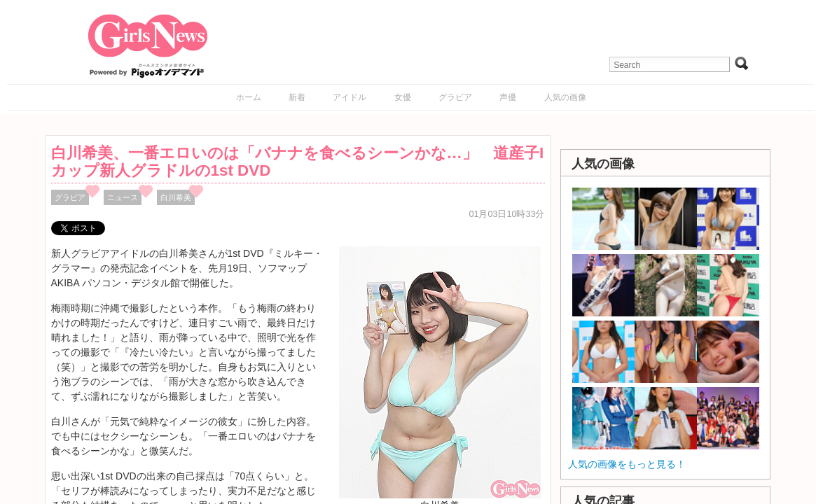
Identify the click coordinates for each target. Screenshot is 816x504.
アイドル (350, 97)
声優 (508, 97)
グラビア (455, 97)
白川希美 (176, 197)
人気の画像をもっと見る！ (627, 464)
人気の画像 (565, 97)
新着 (297, 97)
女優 (403, 97)
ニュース (123, 197)
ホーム (249, 97)
